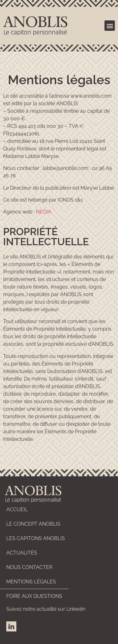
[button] (110, 26)
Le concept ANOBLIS (33, 524)
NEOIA (44, 212)
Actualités (22, 553)
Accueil (17, 509)
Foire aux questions (34, 596)
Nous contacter (29, 567)
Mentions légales (31, 582)
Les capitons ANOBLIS (36, 538)
